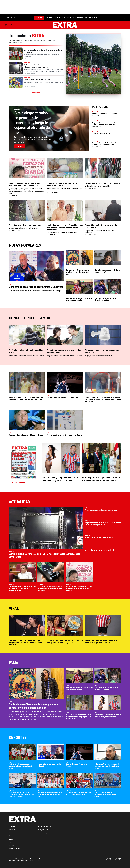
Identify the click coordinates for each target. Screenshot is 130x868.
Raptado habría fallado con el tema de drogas (26, 435)
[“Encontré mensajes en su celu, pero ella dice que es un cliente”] (65, 335)
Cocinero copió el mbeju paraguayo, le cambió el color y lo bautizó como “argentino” (65, 641)
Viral (74, 18)
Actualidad (50, 18)
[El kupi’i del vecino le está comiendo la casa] (27, 210)
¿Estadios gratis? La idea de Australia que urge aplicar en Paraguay (79, 793)
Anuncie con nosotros (44, 827)
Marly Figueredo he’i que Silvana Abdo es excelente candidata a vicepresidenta (101, 479)
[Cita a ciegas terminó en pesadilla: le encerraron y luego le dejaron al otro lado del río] (51, 572)
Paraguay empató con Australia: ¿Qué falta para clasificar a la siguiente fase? (50, 794)
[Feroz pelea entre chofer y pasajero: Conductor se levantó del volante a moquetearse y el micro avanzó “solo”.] (103, 382)
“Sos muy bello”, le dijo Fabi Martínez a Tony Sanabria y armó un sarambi (60, 479)
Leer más (20, 146)
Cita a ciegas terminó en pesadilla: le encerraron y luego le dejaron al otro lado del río (33, 123)
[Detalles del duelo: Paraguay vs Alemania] (65, 382)
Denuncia (80, 18)
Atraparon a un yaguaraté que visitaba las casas (105, 114)
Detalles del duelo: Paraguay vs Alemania (62, 397)
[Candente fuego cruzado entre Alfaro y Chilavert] (37, 266)
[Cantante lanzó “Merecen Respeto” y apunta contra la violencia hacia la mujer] (79, 258)
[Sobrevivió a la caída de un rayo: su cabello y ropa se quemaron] (103, 210)
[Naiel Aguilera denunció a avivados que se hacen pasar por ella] (79, 286)
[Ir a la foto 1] (90, 93)
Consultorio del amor (91, 18)
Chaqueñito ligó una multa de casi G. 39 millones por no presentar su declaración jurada (106, 144)
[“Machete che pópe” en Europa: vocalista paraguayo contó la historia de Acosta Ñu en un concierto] (27, 625)
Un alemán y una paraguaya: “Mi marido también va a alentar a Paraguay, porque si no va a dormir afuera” (65, 227)
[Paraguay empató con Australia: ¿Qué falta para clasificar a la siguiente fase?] (51, 780)
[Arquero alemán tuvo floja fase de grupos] (16, 82)
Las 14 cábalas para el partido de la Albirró (104, 134)
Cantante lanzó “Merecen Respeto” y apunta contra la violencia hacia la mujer (78, 272)
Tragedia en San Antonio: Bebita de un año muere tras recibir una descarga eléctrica (104, 124)
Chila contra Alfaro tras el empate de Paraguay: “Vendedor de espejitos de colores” (107, 766)
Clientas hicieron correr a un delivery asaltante (102, 183)
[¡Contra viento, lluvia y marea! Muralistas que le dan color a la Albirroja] (108, 780)
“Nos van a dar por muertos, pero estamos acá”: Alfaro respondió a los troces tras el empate (21, 794)
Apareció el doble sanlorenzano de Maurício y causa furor (106, 299)
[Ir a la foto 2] (92, 93)
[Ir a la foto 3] (95, 93)
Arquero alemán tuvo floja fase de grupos (37, 79)
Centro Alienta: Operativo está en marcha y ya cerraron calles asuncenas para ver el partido (42, 66)
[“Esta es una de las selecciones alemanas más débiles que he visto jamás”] (16, 54)
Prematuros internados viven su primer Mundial (65, 435)
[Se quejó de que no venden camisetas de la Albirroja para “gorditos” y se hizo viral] (103, 625)
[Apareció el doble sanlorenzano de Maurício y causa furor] (108, 286)
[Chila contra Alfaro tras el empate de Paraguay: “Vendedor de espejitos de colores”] (108, 752)
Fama (64, 18)
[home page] (65, 25)
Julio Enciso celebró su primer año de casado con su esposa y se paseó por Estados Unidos (26, 398)
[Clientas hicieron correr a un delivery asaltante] (103, 168)
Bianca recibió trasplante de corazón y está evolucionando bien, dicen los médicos (25, 184)
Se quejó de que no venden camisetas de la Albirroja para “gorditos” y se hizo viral (101, 641)
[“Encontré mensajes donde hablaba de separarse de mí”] (108, 258)
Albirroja (39, 18)
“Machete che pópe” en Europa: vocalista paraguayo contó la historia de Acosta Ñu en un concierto (27, 643)
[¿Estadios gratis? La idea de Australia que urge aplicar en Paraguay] (79, 780)
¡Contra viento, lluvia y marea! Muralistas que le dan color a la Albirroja (105, 794)
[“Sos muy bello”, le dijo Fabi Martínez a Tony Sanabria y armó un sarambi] (61, 458)
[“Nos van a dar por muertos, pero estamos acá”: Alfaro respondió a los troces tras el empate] (22, 780)
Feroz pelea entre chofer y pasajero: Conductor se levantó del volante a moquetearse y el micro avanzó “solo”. (103, 399)
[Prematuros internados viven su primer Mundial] (65, 420)
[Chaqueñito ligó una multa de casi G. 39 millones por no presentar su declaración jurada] (22, 572)
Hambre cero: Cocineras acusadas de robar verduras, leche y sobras (63, 184)
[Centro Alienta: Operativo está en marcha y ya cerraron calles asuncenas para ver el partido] (16, 68)
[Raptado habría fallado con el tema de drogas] (27, 420)
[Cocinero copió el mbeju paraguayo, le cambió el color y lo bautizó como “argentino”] (65, 625)
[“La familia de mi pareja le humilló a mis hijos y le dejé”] (27, 335)
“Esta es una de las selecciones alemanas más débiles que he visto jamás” (21, 766)
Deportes (58, 18)
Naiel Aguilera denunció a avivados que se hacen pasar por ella (79, 299)
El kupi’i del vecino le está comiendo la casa (25, 225)
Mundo (69, 18)
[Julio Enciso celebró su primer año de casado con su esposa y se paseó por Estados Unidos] (27, 382)
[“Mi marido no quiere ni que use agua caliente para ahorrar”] (103, 335)
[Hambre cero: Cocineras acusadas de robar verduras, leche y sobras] (65, 168)
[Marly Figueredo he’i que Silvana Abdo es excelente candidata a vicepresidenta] (102, 458)
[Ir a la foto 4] (97, 93)
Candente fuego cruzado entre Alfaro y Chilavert (36, 287)
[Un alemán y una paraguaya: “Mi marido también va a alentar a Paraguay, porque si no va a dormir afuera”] (65, 210)
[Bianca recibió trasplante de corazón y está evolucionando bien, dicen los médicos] (27, 168)
